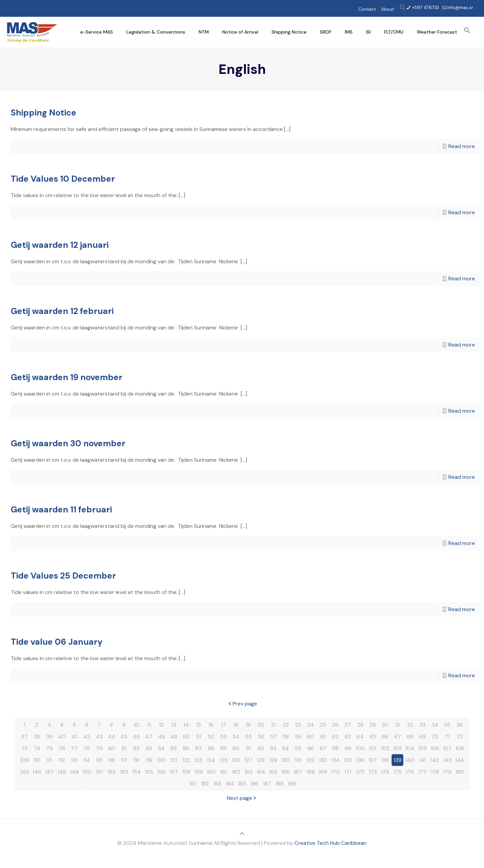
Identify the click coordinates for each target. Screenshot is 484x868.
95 (298, 748)
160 (211, 772)
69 (422, 737)
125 (224, 760)
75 (49, 748)
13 (174, 725)
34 (435, 725)
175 (397, 772)
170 (335, 772)
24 (311, 725)
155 (149, 772)
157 (174, 772)
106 (435, 748)
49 (174, 737)
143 (447, 760)
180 (460, 772)
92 (261, 748)
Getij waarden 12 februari (62, 311)
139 (398, 760)
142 (435, 760)
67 (398, 737)
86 (186, 748)
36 (460, 725)
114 (87, 760)
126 (236, 760)
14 (186, 725)
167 (298, 772)
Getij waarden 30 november (68, 443)
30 (385, 725)
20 (261, 725)
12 (161, 725)
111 (49, 760)
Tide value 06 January (57, 642)
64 (360, 737)
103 (397, 748)
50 (186, 737)
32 (410, 725)
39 (49, 737)
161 (224, 772)
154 (136, 772)
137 (373, 760)
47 (149, 737)
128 (261, 760)
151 (99, 772)
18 (236, 725)
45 (124, 737)
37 (24, 737)
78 (87, 748)
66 (385, 737)
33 (422, 725)
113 (74, 760)
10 (136, 725)
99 (348, 748)
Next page (242, 798)
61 (323, 737)
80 (112, 748)
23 (298, 725)
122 (186, 760)
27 (348, 725)
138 (385, 760)
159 (198, 772)
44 (112, 737)
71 (447, 737)
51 (198, 737)
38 (37, 737)
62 (335, 737)
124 (211, 760)
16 (211, 725)
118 (136, 760)
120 (161, 760)
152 (112, 772)
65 (373, 737)
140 (410, 760)
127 (248, 760)
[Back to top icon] (242, 834)
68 (410, 737)
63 (348, 737)
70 (435, 737)
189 (292, 784)
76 (62, 748)
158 (186, 772)
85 (174, 748)
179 (447, 772)
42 (87, 737)
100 (360, 748)
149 (74, 772)
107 (447, 748)
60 (310, 737)
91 (248, 748)
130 (286, 760)
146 (37, 772)
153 (124, 772)
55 (248, 737)
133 (323, 760)
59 (298, 737)
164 (261, 772)
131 (298, 760)
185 (242, 784)
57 (273, 737)
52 (211, 737)
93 (273, 748)
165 (273, 772)
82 (136, 748)
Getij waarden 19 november (67, 377)
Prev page (242, 704)
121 (174, 760)
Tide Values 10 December (63, 179)
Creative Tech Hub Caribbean (331, 843)
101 (373, 748)
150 (87, 772)
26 (335, 725)
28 (360, 725)
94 (286, 748)
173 (373, 772)
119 (149, 760)
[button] (403, 9)
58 (286, 737)
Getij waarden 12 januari (60, 245)
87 (198, 748)
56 (261, 737)
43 (99, 737)
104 (410, 748)
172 (360, 772)
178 (435, 772)
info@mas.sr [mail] (460, 8)
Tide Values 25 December (63, 576)
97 (323, 748)
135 (348, 760)
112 (62, 760)
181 (192, 784)
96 (311, 748)
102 (385, 748)
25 (323, 725)
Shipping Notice (44, 113)
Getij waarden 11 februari (61, 510)
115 (99, 760)
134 (335, 760)
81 (124, 748)
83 (149, 748)
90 (236, 748)
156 (161, 772)
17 (223, 725)
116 (112, 760)
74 (37, 748)
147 (49, 772)
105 (422, 748)
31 (398, 725)
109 (25, 760)
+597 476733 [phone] (425, 8)
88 (211, 748)
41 (74, 737)
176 (410, 772)
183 (217, 784)
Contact (367, 9)
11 (149, 725)
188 (279, 784)
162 (236, 772)
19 (248, 725)
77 (74, 748)
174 (385, 772)
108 (460, 748)
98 (335, 748)
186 (254, 784)
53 (223, 737)
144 (460, 760)
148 (62, 772)
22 (286, 725)
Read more (462, 146)
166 (286, 772)
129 (273, 760)
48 (161, 737)
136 (360, 760)
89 (223, 748)
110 (37, 760)
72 (460, 737)
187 (267, 784)
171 (348, 772)
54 (236, 737)
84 (161, 748)
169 (323, 772)
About (388, 9)
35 (447, 725)
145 (25, 772)
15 (198, 725)
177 (422, 772)
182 (205, 784)
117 (124, 760)
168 (311, 772)
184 (230, 784)
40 (62, 737)
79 (99, 748)
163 (248, 772)
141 (422, 760)
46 (136, 737)
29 (373, 725)
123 (198, 760)
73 (24, 748)
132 (310, 760)
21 (273, 725)
